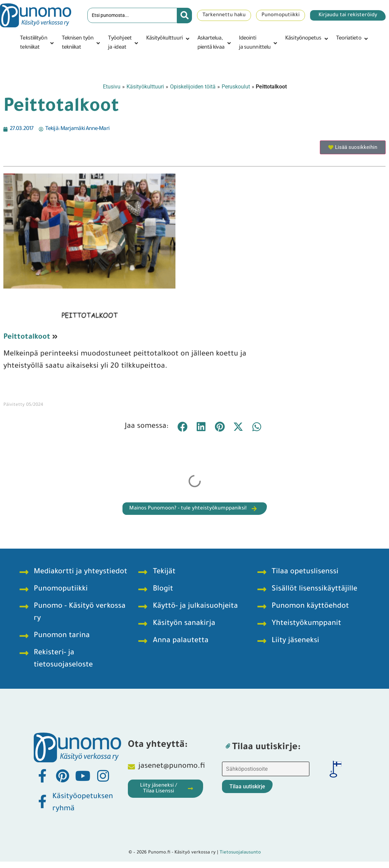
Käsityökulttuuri (145, 87)
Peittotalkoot (27, 338)
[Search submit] (185, 16)
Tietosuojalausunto (240, 853)
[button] (37, 43)
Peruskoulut (236, 87)
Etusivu (112, 87)
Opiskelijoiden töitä (193, 87)
